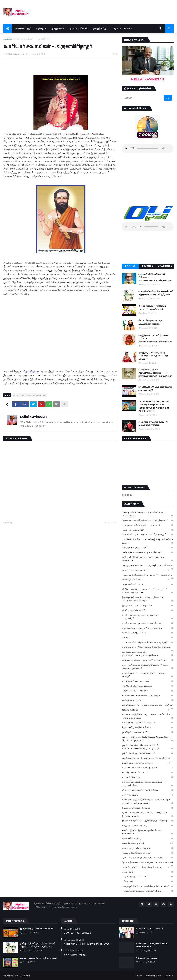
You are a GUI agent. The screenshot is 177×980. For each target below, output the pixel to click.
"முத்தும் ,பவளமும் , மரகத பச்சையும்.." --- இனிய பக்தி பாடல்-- (153, 356)
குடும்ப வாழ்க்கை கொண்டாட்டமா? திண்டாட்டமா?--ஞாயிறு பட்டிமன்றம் (148, 747)
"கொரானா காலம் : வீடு (148, 530)
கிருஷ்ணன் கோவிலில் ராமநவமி (148, 723)
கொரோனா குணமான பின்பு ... (146, 763)
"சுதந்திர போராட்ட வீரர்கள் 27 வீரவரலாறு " (148, 535)
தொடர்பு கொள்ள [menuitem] (122, 29)
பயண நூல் (148, 872)
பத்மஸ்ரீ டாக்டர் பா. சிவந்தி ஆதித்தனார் (146, 867)
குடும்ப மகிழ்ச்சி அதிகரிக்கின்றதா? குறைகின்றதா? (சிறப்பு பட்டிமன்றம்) (148, 739)
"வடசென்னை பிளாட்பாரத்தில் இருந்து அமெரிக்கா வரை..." (148, 541)
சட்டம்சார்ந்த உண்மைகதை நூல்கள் (148, 768)
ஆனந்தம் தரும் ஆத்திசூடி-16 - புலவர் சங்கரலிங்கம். (154, 423)
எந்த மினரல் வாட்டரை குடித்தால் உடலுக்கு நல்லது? (148, 675)
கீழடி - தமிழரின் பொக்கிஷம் (148, 728)
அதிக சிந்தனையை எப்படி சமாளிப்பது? (148, 553)
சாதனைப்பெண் (148, 795)
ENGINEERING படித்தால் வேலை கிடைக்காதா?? (155, 388)
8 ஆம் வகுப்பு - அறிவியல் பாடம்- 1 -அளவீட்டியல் (152, 308)
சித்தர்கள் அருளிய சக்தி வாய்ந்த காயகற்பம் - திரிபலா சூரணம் (148, 814)
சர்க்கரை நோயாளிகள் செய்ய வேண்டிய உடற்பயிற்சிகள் (148, 784)
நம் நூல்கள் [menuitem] (58, 29)
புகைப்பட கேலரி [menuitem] (78, 29)
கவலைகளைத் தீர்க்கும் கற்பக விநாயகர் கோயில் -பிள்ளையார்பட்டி (148, 716)
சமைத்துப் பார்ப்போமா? (148, 773)
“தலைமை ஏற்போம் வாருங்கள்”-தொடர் (148, 891)
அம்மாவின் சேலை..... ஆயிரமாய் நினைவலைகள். (148, 575)
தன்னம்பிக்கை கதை (148, 839)
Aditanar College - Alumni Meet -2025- (87, 944)
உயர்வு (148, 638)
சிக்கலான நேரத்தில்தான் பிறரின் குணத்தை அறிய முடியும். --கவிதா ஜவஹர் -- (148, 801)
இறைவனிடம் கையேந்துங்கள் (148, 606)
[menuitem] (8, 29)
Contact (169, 976)
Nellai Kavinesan (33, 417)
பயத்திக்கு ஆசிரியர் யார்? (148, 877)
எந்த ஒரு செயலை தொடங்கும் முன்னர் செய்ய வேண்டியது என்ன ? (148, 667)
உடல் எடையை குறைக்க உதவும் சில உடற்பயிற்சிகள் (148, 617)
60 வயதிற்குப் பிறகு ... (75, 955)
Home (138, 976)
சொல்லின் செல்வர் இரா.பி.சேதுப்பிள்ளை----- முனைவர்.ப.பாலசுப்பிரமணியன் (155, 373)
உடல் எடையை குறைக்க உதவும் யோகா (148, 623)
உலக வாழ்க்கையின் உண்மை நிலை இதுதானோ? (148, 647)
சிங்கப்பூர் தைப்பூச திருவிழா (148, 808)
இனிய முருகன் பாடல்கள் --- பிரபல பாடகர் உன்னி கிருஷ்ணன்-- (148, 591)
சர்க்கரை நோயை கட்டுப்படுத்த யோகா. (148, 790)
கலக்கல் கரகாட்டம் (148, 700)
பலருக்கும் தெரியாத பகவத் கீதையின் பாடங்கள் (148, 886)
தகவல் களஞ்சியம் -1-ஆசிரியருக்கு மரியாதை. (148, 821)
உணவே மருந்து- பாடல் (148, 633)
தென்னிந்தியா (31, 372)
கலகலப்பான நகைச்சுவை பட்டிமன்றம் (148, 696)
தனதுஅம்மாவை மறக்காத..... (148, 826)
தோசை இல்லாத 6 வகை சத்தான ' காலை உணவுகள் (148, 863)
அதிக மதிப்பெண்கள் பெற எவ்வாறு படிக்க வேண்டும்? (148, 559)
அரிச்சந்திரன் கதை (146, 580)
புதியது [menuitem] (40, 29)
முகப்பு (7, 39)
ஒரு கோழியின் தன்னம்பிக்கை (148, 686)
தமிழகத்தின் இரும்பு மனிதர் (148, 853)
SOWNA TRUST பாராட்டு (77, 933)
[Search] (143, 98)
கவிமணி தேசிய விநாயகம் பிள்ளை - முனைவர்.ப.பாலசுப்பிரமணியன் (155, 277)
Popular (130, 266)
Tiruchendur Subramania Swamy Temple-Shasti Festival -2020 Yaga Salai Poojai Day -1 (154, 406)
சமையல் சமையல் (148, 777)
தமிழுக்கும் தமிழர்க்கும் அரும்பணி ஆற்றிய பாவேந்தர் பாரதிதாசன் (156, 293)
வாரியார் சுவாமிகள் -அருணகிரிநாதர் (32, 39)
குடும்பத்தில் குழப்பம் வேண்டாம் (148, 753)
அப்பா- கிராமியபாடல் (146, 570)
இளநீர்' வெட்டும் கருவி (148, 610)
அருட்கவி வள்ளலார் (148, 585)
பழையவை (110, 522)
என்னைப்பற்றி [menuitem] (23, 29)
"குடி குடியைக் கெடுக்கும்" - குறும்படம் (148, 525)
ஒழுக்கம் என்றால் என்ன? (148, 691)
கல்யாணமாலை (146, 710)
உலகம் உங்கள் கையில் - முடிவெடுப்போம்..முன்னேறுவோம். (148, 654)
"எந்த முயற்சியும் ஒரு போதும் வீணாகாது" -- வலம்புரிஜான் (148, 514)
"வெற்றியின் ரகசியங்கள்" (148, 548)
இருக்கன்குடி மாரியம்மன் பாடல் (37, 929)
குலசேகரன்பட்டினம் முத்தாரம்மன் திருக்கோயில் (148, 758)
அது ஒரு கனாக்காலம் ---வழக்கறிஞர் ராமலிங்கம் (148, 566)
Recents (148, 266)
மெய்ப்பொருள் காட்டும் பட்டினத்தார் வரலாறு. (151, 322)
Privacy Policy (153, 976)
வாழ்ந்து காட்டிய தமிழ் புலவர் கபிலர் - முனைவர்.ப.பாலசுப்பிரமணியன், (155, 338)
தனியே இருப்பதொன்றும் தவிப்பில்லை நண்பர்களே (148, 832)
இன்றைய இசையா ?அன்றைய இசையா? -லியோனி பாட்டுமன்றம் (148, 599)
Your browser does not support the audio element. (148, 148)
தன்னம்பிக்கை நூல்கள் (148, 843)
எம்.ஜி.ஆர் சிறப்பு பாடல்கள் (148, 681)
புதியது (9, 522)
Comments (165, 266)
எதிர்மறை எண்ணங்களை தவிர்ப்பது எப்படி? (148, 660)
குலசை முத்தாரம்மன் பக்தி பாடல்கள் (39, 958)
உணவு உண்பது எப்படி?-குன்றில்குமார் (148, 628)
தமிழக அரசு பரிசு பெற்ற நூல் (148, 848)
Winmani (25, 976)
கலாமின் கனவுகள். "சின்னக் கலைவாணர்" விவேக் (148, 705)
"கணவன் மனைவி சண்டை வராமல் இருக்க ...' (148, 521)
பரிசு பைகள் (148, 881)
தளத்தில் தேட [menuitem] (100, 29)
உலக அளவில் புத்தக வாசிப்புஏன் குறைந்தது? (148, 642)
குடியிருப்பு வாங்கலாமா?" (148, 732)
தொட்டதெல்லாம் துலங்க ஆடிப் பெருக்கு (148, 858)
